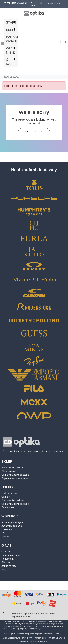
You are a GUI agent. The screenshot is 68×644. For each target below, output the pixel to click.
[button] (54, 42)
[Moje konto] (60, 42)
